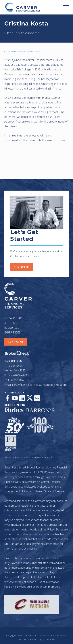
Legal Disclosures (47, 639)
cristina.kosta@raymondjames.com (23, 51)
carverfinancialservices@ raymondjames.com (39, 385)
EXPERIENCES (12, 332)
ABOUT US (10, 323)
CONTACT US (16, 342)
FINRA (36, 472)
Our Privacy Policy (57, 635)
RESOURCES (12, 328)
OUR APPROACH (14, 318)
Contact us (22, 267)
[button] (66, 7)
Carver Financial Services (36, 635)
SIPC (44, 472)
